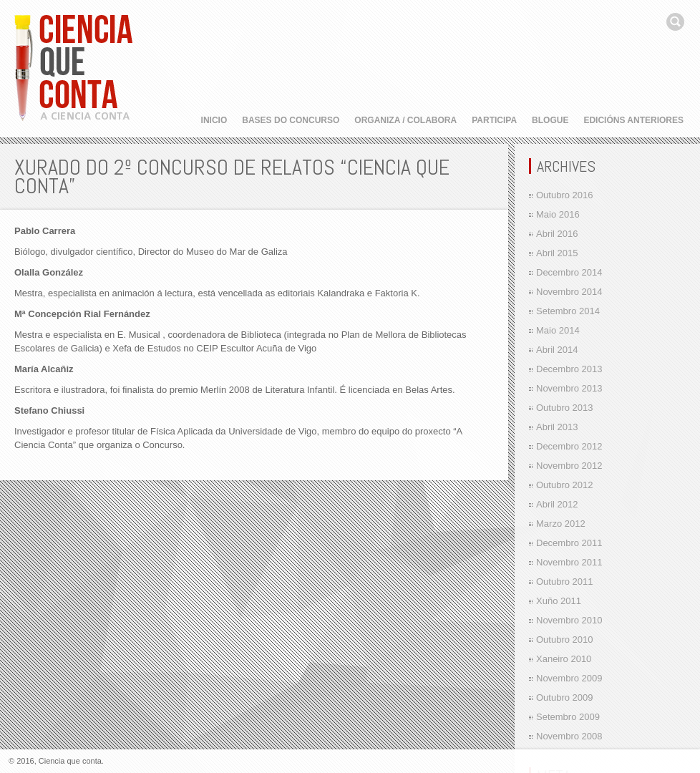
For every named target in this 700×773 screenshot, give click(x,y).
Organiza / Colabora (405, 120)
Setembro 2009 (568, 717)
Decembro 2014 (569, 272)
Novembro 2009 (569, 678)
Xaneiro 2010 (564, 659)
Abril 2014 (557, 350)
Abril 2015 (557, 253)
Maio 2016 (558, 214)
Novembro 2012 (569, 466)
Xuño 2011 (559, 601)
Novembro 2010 (569, 620)
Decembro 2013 (569, 369)
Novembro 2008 (569, 736)
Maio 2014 (558, 330)
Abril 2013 (557, 427)
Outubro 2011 (565, 582)
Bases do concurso (291, 120)
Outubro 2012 (565, 485)
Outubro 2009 (565, 697)
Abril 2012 (557, 504)
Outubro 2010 (565, 640)
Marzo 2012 (561, 524)
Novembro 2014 (569, 292)
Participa (494, 120)
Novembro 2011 (569, 562)
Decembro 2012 (569, 446)
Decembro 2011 (569, 543)
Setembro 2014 (568, 311)
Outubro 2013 (565, 408)
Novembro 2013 (569, 388)
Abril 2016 (557, 234)
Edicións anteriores (633, 120)
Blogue (550, 120)
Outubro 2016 (565, 195)
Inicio (214, 120)
